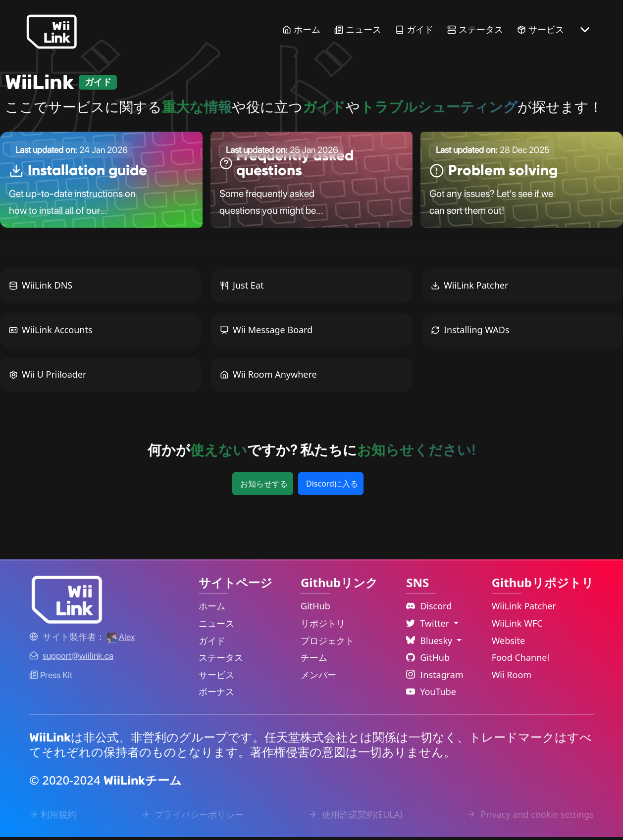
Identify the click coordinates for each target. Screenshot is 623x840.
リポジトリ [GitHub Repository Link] (323, 626)
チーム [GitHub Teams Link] (314, 661)
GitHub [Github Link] (428, 661)
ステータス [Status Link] (475, 29)
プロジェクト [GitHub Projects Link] (327, 643)
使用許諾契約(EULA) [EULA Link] (355, 818)
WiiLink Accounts (51, 333)
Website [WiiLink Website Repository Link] (509, 643)
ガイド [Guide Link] (414, 29)
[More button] (585, 30)
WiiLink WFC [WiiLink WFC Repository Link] (517, 626)
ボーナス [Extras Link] (216, 695)
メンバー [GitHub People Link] (318, 678)
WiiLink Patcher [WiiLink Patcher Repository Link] (524, 609)
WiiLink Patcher (469, 289)
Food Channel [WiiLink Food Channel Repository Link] (521, 661)
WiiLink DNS (41, 289)
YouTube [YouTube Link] (431, 695)
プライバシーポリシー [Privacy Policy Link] (192, 818)
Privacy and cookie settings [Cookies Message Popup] (530, 818)
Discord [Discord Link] (429, 609)
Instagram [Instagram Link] (435, 678)
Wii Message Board (266, 333)
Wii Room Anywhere (268, 378)
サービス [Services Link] (541, 29)
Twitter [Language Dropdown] (429, 626)
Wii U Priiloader (48, 378)
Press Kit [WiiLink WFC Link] (51, 678)
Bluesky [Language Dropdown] (430, 643)
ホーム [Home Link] (301, 29)
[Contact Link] (78, 659)
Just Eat (242, 289)
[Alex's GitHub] (121, 640)
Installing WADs (470, 333)
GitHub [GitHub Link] (315, 609)
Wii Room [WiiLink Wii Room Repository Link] (512, 678)
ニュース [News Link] (358, 29)
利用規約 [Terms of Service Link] (53, 818)
